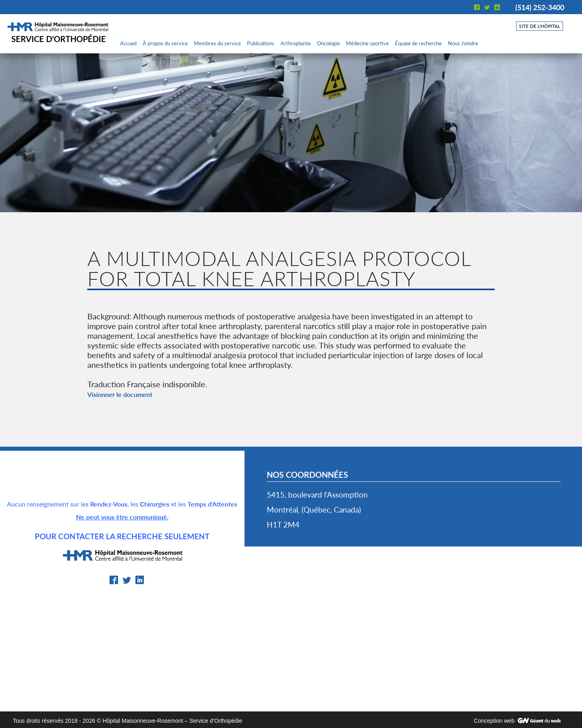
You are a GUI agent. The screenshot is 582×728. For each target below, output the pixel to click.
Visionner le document (120, 394)
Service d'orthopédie (59, 39)
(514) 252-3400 (540, 7)
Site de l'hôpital (540, 26)
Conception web (494, 721)
